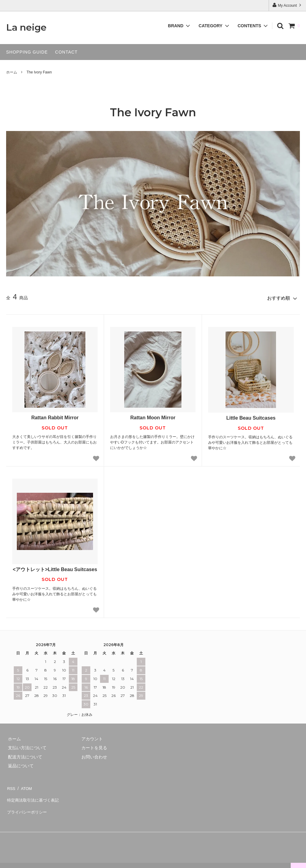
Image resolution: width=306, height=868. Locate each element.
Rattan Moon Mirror (153, 416)
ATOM (24, 785)
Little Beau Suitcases (251, 416)
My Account (287, 5)
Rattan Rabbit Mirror (55, 416)
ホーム (12, 72)
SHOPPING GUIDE (27, 52)
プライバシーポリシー (28, 803)
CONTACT (66, 52)
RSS (11, 785)
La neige (26, 28)
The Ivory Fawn (39, 72)
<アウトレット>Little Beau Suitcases (55, 568)
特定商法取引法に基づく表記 (34, 795)
